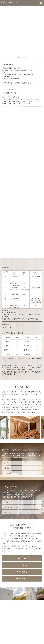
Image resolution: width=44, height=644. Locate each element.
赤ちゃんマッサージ (22, 579)
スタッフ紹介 (8, 473)
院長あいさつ (8, 468)
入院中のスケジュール (11, 507)
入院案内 (7, 502)
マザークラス (22, 558)
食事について (8, 512)
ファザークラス (22, 565)
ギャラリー (7, 463)
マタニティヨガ (22, 572)
